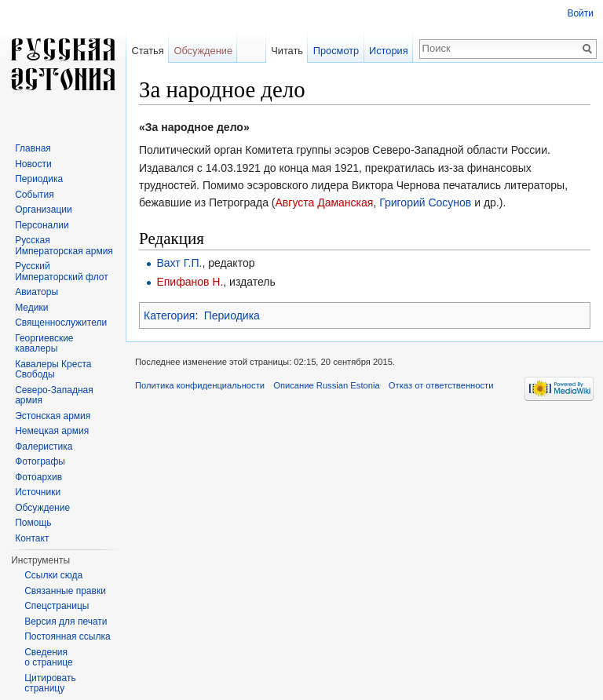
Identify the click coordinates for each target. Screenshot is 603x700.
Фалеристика (44, 447)
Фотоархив (38, 477)
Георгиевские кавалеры (44, 344)
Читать (287, 51)
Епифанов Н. (190, 282)
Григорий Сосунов (425, 202)
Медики (31, 308)
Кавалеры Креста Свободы (53, 370)
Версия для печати (66, 622)
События (35, 195)
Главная (33, 148)
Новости (33, 164)
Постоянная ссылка (67, 636)
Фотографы (40, 461)
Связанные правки (65, 591)
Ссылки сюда (53, 575)
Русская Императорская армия (64, 246)
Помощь (33, 523)
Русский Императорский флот (61, 272)
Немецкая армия (52, 431)
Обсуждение (203, 51)
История (389, 51)
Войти (580, 13)
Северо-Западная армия (54, 396)
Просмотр (336, 51)
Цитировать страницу (50, 684)
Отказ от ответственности (441, 385)
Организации (44, 210)
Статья (147, 51)
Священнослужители (61, 323)
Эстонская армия (53, 416)
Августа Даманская (325, 202)
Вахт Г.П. (179, 263)
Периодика (232, 315)
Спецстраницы (57, 606)
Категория (169, 315)
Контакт (32, 538)
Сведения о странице (49, 658)
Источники (38, 492)
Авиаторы (37, 292)
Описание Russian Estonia (326, 385)
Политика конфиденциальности (200, 385)
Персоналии (42, 225)
